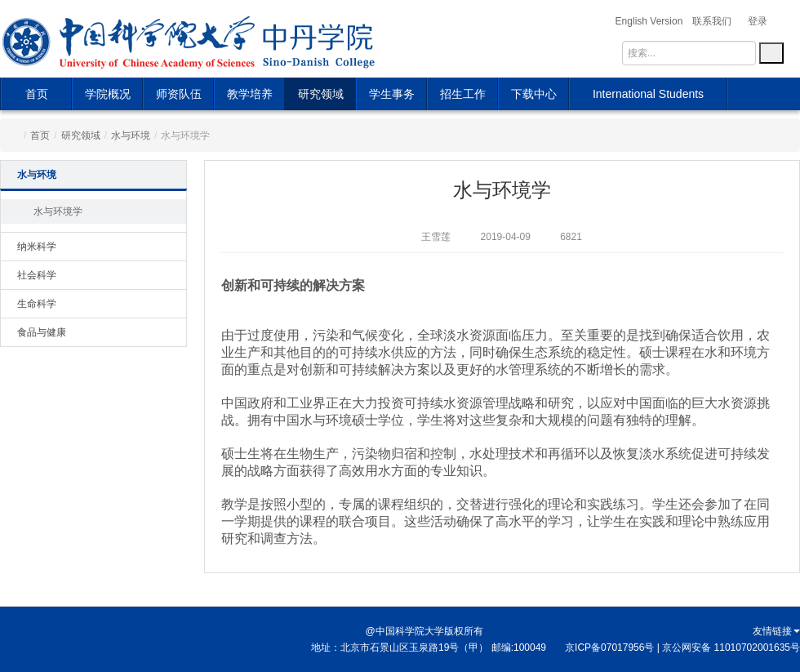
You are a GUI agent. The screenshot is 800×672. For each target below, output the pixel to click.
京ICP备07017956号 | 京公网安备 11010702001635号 (682, 648)
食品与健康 (42, 332)
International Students (648, 94)
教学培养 (250, 94)
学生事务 (392, 94)
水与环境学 (58, 211)
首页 (37, 94)
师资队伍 (179, 94)
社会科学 (37, 275)
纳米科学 (37, 247)
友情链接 (776, 631)
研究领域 (321, 94)
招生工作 (463, 94)
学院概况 (108, 94)
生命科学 (37, 304)
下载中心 (534, 94)
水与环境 (131, 136)
